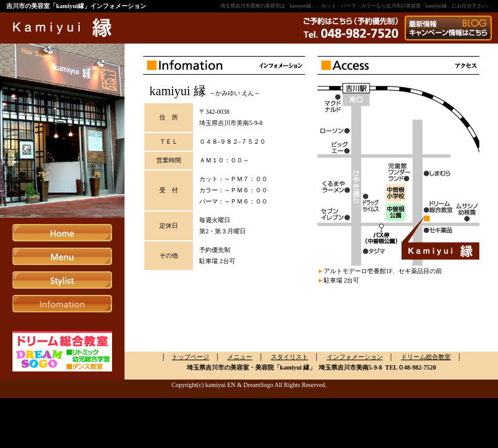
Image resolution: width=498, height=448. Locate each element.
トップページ (190, 357)
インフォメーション (355, 357)
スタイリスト (289, 357)
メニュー (240, 357)
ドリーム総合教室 (426, 357)
